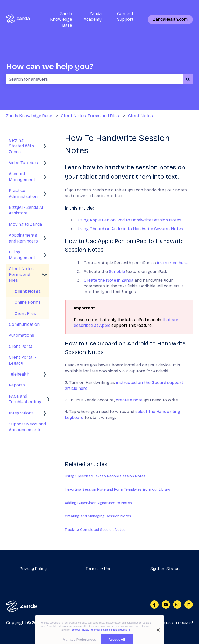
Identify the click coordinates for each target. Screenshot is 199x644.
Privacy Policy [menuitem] (33, 569)
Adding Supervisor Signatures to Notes (98, 503)
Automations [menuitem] (22, 335)
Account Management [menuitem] (22, 176)
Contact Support (125, 16)
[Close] (158, 634)
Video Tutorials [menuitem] (23, 163)
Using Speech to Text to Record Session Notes (105, 476)
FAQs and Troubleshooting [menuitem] (25, 399)
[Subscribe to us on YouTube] (166, 605)
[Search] (188, 79)
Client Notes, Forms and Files (90, 116)
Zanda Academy (93, 16)
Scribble (117, 271)
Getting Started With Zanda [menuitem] (21, 146)
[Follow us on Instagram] (177, 605)
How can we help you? (50, 67)
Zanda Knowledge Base (61, 19)
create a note (129, 400)
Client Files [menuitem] (25, 313)
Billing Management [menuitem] (22, 255)
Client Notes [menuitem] (28, 291)
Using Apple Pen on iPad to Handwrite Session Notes (129, 220)
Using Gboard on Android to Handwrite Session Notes (130, 229)
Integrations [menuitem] (21, 413)
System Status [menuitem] (165, 569)
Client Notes (140, 116)
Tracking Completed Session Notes (95, 530)
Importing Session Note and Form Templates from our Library (118, 490)
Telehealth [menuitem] (19, 374)
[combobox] (95, 79)
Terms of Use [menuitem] (98, 569)
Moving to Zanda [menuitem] (25, 224)
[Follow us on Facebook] (154, 605)
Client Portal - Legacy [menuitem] (22, 360)
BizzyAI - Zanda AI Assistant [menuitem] (26, 210)
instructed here (172, 263)
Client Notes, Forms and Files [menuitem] (22, 275)
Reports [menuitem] (17, 385)
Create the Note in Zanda (109, 280)
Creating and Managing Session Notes (98, 516)
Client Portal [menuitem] (21, 346)
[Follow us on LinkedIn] (189, 605)
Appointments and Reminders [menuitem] (23, 238)
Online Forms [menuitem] (28, 302)
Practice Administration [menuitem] (23, 193)
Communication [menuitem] (24, 324)
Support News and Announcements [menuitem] (27, 427)
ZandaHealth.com (170, 19)
